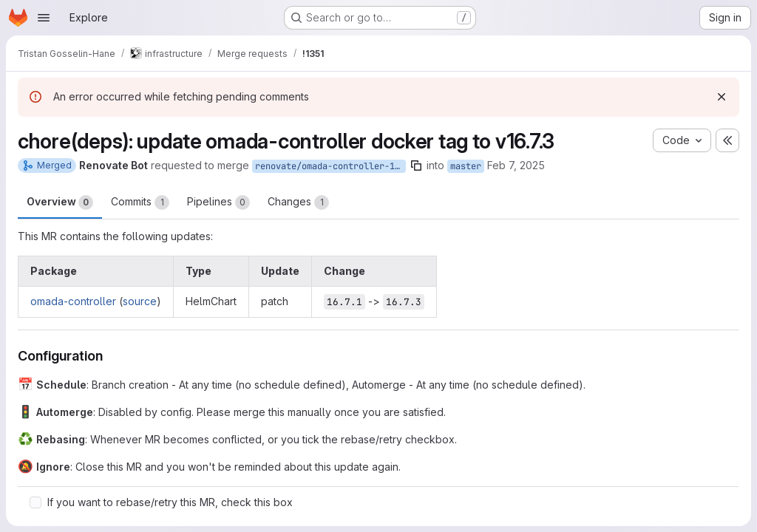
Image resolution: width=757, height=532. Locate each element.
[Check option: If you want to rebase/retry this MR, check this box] (35, 502)
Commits (140, 202)
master (466, 166)
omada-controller (73, 301)
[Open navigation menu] (44, 18)
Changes (298, 202)
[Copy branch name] (416, 166)
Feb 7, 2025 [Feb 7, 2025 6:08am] (516, 165)
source (140, 301)
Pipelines (218, 202)
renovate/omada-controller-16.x (330, 166)
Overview (60, 202)
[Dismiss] (722, 97)
